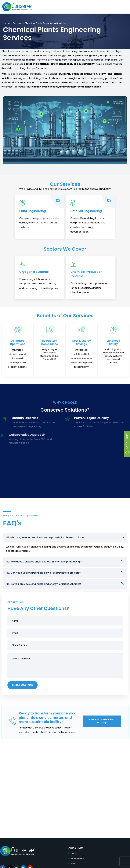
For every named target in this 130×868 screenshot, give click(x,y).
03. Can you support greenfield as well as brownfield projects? (44, 583)
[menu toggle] (126, 4)
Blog (87, 864)
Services (17, 23)
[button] (65, 548)
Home (6, 23)
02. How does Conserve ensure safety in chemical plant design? (44, 572)
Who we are (91, 858)
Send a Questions (23, 695)
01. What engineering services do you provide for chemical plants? (46, 547)
